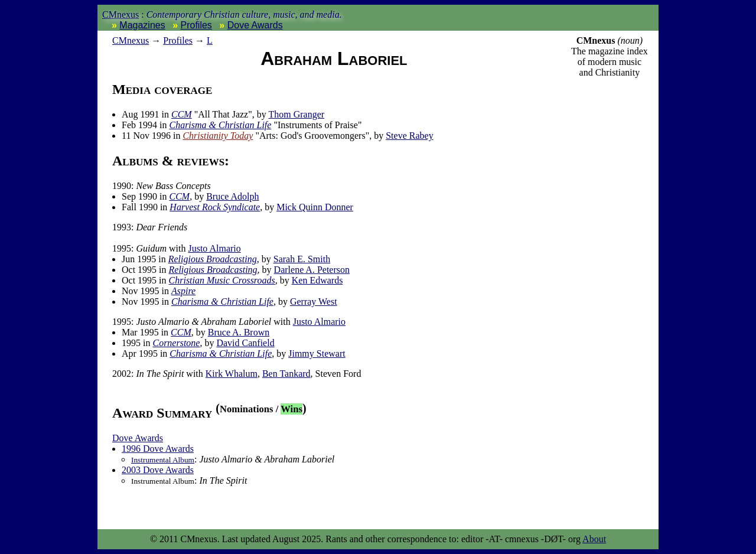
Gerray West (314, 302)
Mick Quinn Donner (315, 207)
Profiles (196, 25)
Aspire (183, 291)
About (594, 539)
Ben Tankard (286, 374)
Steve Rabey (409, 136)
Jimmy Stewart (317, 353)
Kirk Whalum (232, 374)
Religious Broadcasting (213, 259)
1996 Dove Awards (158, 449)
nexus (131, 40)
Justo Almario (214, 248)
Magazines (142, 25)
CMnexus (120, 14)
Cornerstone (176, 343)
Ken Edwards (317, 280)
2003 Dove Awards (158, 470)
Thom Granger (296, 114)
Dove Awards (255, 25)
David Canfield (245, 343)
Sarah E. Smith (302, 259)
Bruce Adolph (232, 196)
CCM (182, 114)
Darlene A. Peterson (312, 270)
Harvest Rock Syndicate (215, 207)
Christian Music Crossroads (222, 280)
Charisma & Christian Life (220, 125)
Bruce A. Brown (239, 332)
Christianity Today (218, 136)
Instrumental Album (163, 460)
